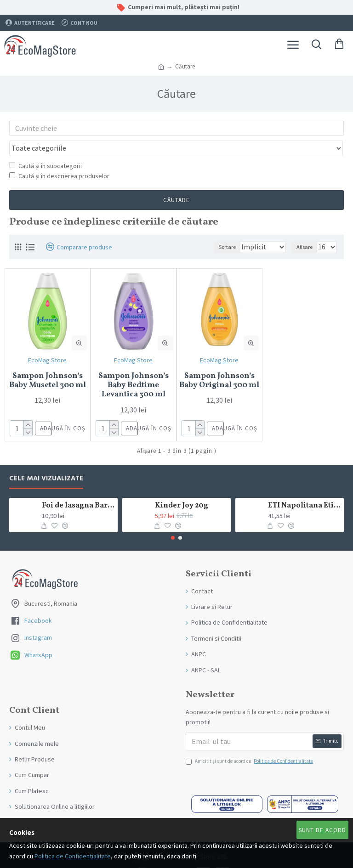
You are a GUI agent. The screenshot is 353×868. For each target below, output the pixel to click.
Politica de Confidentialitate (73, 856)
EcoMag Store (47, 343)
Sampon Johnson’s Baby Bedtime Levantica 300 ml (134, 368)
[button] (173, 520)
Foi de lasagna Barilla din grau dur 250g (78, 488)
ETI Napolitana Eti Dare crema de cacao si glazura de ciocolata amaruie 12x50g (305, 488)
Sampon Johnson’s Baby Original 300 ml (219, 364)
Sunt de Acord (322, 830)
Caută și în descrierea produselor (59, 158)
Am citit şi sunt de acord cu (250, 744)
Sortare (199, 229)
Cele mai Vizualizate (46, 461)
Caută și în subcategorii (46, 148)
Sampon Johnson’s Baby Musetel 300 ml (48, 364)
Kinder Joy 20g (182, 488)
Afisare (305, 229)
